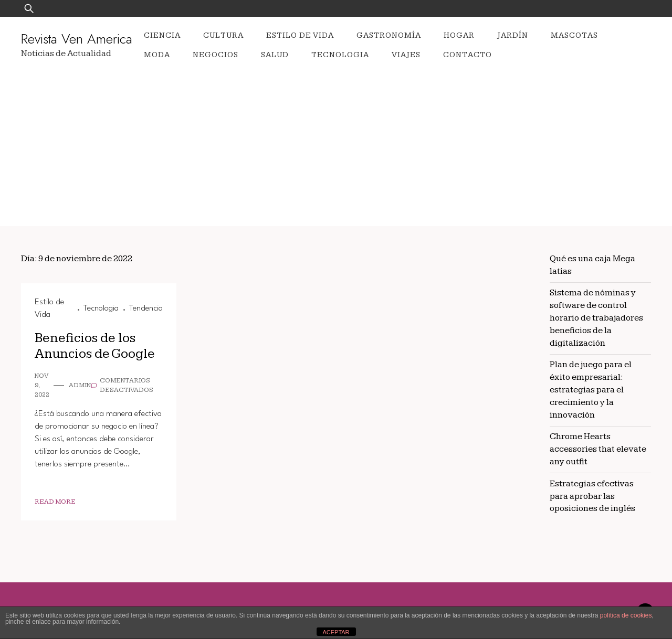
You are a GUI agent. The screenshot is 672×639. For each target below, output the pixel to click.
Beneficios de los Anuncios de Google (95, 346)
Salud (275, 55)
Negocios (216, 55)
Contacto (468, 55)
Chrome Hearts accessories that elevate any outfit (598, 449)
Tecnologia (340, 55)
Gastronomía (389, 35)
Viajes (406, 55)
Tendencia (146, 308)
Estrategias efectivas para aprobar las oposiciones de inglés (592, 496)
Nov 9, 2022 (42, 385)
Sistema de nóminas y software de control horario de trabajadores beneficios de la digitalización (596, 318)
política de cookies (626, 615)
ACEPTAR (336, 632)
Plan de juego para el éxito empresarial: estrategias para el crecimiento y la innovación (591, 390)
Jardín (513, 35)
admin (80, 385)
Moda (157, 55)
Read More (55, 502)
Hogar (459, 35)
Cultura (223, 35)
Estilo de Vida (300, 35)
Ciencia (162, 35)
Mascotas (574, 35)
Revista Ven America (77, 39)
